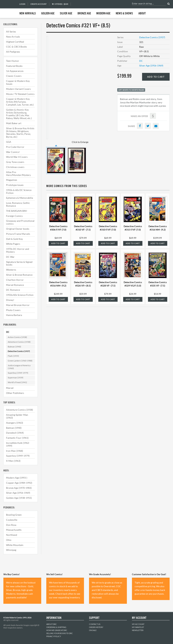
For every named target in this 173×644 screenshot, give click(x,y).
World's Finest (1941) (17, 382)
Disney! (10, 300)
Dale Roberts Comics (10, 9)
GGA (9, 142)
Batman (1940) (14, 347)
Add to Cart (156, 77)
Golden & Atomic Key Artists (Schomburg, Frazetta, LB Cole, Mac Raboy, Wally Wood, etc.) (19, 114)
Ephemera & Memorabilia (20, 198)
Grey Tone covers (15, 162)
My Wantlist (138, 627)
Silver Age (66, 14)
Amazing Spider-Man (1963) (17, 416)
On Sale (93, 630)
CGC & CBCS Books (16, 47)
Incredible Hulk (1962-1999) (18, 444)
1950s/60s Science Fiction (20, 295)
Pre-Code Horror (15, 147)
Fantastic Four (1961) (17, 438)
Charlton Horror (15, 280)
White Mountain (15, 545)
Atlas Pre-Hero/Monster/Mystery (18, 174)
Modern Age (103, 14)
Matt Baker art (14, 123)
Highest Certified (15, 42)
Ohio (9, 540)
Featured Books (14, 66)
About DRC (52, 624)
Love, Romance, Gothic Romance (18, 204)
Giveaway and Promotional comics (20, 222)
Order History (96, 627)
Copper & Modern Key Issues (18, 82)
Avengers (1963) (15, 423)
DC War (10, 257)
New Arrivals (28, 14)
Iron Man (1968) (15, 451)
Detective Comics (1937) (19, 351)
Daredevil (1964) (15, 433)
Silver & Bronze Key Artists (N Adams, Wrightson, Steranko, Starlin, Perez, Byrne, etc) (20, 133)
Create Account (39, 4)
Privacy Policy (54, 636)
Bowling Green (14, 515)
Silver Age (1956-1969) (18, 493)
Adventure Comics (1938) (19, 342)
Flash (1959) (13, 356)
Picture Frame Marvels (18, 234)
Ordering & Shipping (56, 627)
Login (22, 4)
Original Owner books (18, 229)
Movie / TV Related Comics (20, 94)
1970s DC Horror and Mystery (18, 250)
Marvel (10, 388)
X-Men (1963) (13, 461)
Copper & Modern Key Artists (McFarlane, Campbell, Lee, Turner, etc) (20, 102)
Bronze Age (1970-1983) (19, 488)
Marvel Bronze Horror (18, 305)
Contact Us (95, 624)
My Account (138, 624)
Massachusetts (14, 530)
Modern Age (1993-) (17, 478)
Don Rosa (11, 525)
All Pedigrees (13, 52)
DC (8, 332)
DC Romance (13, 290)
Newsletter (138, 630)
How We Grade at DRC (57, 630)
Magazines (12, 180)
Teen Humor (13, 61)
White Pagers (13, 244)
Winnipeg (11, 550)
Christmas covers (15, 167)
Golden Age (48, 14)
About (142, 14)
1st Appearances (15, 71)
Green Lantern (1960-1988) (20, 361)
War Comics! (13, 152)
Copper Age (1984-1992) (19, 483)
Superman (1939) (16, 378)
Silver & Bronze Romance (19, 275)
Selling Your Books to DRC (60, 633)
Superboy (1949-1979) (18, 373)
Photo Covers (13, 310)
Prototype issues (15, 185)
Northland (12, 535)
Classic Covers (14, 76)
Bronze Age (84, 14)
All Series (11, 32)
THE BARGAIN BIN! (17, 211)
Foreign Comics (14, 216)
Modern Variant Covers (18, 89)
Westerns (11, 270)
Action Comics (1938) (17, 337)
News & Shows (124, 14)
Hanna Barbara (14, 315)
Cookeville (12, 520)
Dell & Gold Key (14, 239)
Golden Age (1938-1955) (19, 498)
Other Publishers (15, 393)
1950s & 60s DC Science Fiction (19, 191)
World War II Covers (17, 157)
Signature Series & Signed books (19, 263)
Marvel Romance (15, 285)
